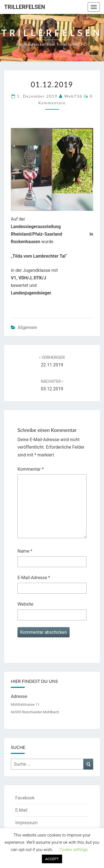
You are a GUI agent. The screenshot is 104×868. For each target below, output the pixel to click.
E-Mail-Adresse (34, 578)
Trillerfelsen (25, 7)
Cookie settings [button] (74, 850)
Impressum (26, 823)
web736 (73, 96)
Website (25, 604)
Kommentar (31, 469)
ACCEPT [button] (52, 859)
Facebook (25, 798)
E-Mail (21, 810)
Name (25, 551)
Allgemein (27, 327)
